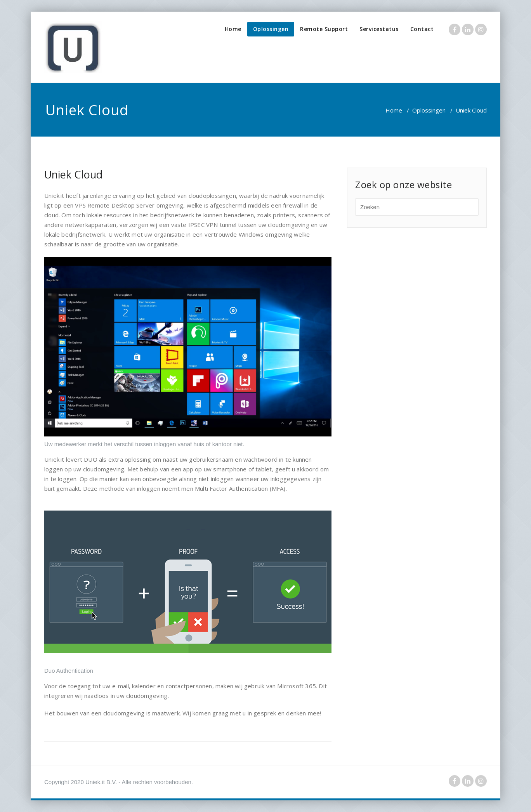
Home (233, 29)
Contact (422, 29)
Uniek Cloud (73, 174)
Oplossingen (271, 29)
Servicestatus (379, 29)
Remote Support (324, 29)
